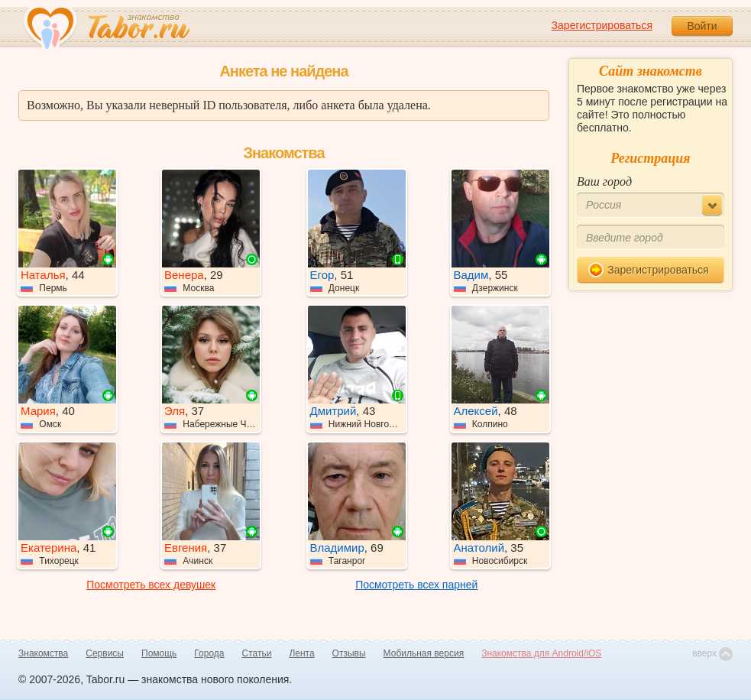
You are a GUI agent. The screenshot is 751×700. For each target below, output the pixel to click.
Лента (301, 653)
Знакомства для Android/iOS (541, 653)
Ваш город (604, 181)
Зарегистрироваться (602, 25)
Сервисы (105, 653)
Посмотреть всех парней (416, 585)
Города (209, 653)
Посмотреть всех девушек (151, 585)
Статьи (257, 653)
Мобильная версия (424, 653)
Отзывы (349, 653)
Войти (702, 26)
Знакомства (43, 653)
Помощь (159, 653)
